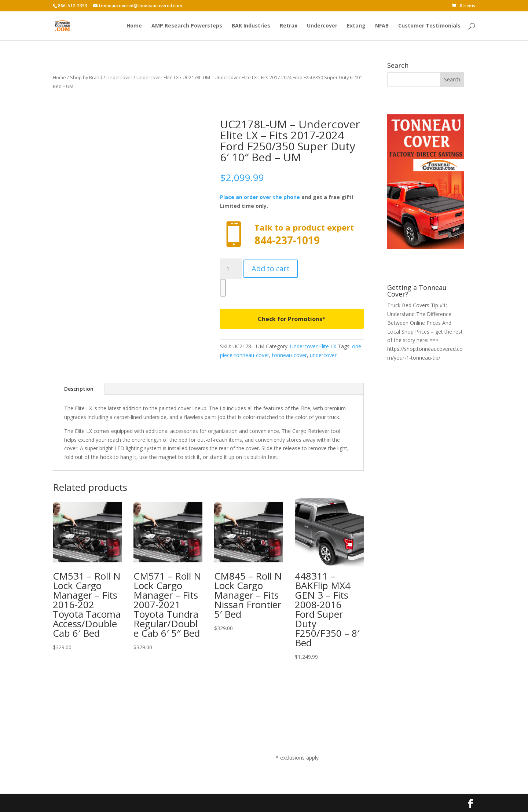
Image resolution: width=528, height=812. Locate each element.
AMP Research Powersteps (187, 26)
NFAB (382, 26)
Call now (292, 234)
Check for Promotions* (292, 319)
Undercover (322, 26)
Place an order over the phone (260, 197)
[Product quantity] (231, 269)
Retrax (289, 26)
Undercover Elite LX (157, 77)
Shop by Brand (86, 77)
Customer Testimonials (429, 26)
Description (79, 389)
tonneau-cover (289, 355)
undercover (323, 355)
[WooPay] (223, 288)
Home (134, 26)
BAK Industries (251, 26)
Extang (356, 26)
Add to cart (271, 269)
